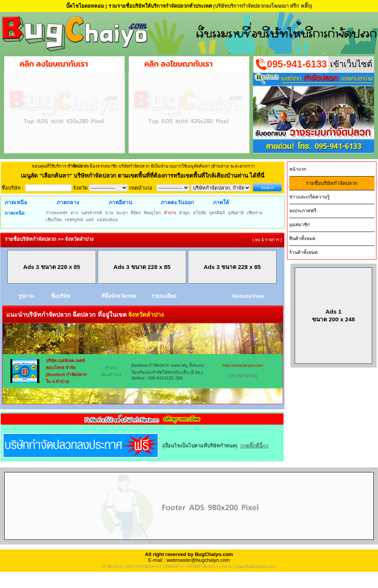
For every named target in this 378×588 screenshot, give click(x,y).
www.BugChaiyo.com (255, 566)
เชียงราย (255, 213)
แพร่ (90, 220)
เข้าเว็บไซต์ (351, 64)
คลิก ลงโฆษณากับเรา (54, 64)
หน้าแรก (298, 169)
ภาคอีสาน (121, 202)
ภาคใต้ (221, 202)
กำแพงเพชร (57, 213)
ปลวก (227, 566)
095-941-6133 (297, 64)
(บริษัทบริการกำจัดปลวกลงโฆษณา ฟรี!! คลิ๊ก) (262, 6)
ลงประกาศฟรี (303, 211)
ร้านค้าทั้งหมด (304, 252)
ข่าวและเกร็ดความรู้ (309, 197)
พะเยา (122, 213)
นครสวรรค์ (92, 213)
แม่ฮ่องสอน (107, 220)
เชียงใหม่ (54, 220)
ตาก (74, 213)
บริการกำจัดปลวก (143, 566)
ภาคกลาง (68, 202)
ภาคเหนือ (16, 202)
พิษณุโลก (152, 213)
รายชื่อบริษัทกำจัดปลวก (332, 183)
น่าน (109, 213)
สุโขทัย (199, 213)
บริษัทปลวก (173, 566)
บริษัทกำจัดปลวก (202, 566)
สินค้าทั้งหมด (302, 239)
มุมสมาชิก (300, 225)
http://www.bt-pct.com (243, 365)
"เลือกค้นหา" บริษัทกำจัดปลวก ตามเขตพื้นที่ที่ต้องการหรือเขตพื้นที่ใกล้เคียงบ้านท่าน (144, 176)
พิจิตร (136, 213)
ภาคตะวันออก (177, 202)
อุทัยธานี (236, 213)
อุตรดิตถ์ (217, 213)
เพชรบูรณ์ (74, 220)
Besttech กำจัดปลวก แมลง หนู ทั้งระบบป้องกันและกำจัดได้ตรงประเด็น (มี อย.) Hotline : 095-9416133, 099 (168, 372)
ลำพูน (184, 213)
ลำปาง (170, 213)
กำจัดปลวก (113, 566)
